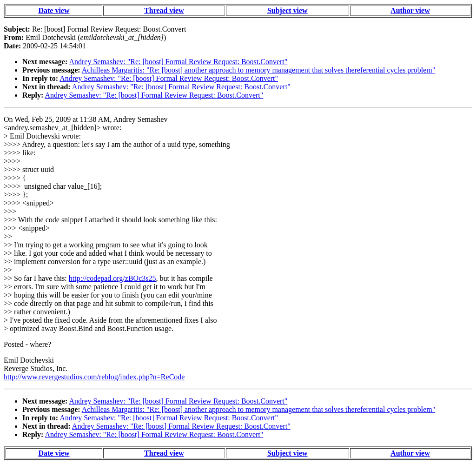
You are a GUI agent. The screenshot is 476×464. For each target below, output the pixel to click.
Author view (410, 10)
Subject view (288, 10)
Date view (54, 10)
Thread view (164, 10)
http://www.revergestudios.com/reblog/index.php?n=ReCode (94, 377)
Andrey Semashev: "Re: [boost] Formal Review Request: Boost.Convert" (178, 62)
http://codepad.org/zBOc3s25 (112, 278)
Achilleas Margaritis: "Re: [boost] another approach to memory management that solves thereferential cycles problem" (259, 70)
